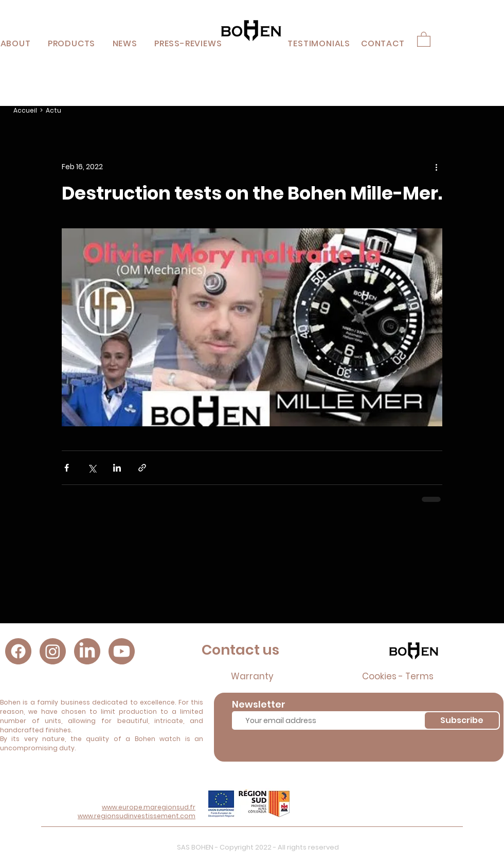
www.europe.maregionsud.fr (149, 807)
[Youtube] (122, 651)
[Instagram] (53, 651)
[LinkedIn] (87, 651)
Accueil (25, 110)
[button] (71, 43)
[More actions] (436, 167)
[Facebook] (18, 651)
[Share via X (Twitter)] (92, 468)
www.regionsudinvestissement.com (137, 816)
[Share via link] (142, 468)
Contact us (240, 650)
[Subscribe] (462, 720)
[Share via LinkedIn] (117, 468)
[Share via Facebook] (67, 468)
